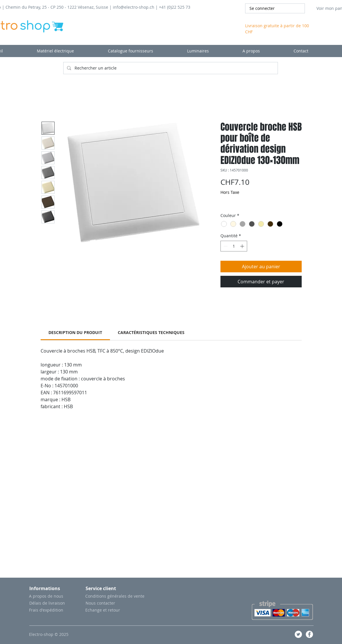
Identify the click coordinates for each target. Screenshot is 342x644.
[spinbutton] (234, 246)
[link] (75, 332)
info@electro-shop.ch (134, 7)
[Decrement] (225, 246)
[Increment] (243, 246)
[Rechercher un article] (170, 68)
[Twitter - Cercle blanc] (298, 634)
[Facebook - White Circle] (309, 634)
